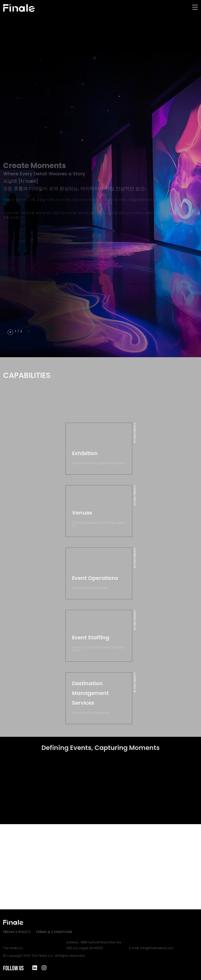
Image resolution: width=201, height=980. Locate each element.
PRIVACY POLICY (17, 932)
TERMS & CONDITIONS (54, 932)
